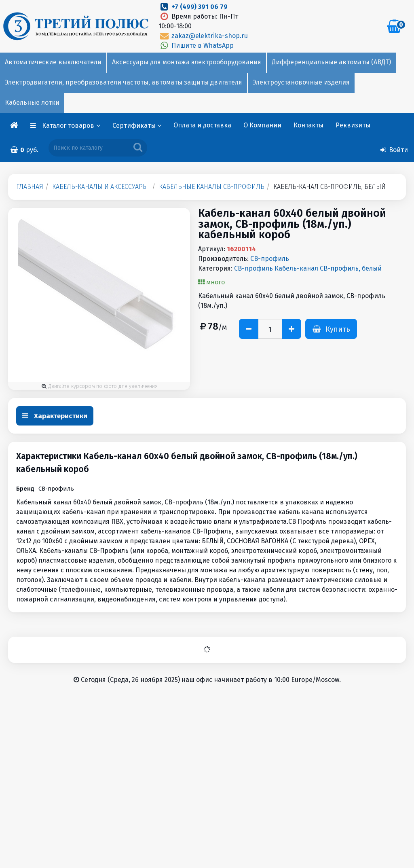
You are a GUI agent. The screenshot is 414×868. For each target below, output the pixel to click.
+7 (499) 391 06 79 (200, 7)
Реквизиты (353, 125)
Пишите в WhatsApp (196, 46)
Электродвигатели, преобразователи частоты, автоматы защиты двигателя (124, 82)
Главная (30, 187)
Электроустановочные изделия (301, 82)
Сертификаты (137, 126)
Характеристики (55, 416)
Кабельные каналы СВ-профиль (212, 187)
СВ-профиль (270, 259)
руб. (24, 150)
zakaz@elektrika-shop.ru (203, 36)
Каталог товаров (71, 126)
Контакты (308, 125)
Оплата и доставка (202, 125)
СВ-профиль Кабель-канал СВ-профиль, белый (308, 268)
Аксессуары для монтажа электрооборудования (187, 62)
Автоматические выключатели (53, 62)
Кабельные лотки (32, 103)
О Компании (262, 125)
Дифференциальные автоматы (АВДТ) (331, 62)
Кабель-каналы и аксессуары (100, 187)
